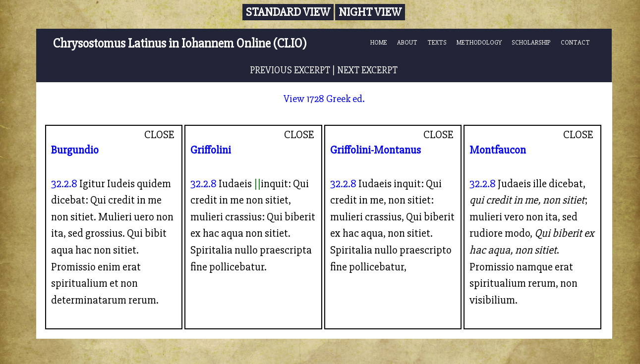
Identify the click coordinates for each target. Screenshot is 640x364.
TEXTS (437, 43)
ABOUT (407, 43)
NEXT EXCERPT (367, 70)
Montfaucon (498, 150)
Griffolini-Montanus (376, 150)
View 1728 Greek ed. (324, 99)
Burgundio (75, 150)
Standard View (288, 12)
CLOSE (159, 135)
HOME (379, 43)
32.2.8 (64, 184)
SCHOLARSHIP (531, 43)
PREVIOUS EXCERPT (290, 70)
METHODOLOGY (479, 43)
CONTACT (575, 43)
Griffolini (211, 150)
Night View (370, 12)
